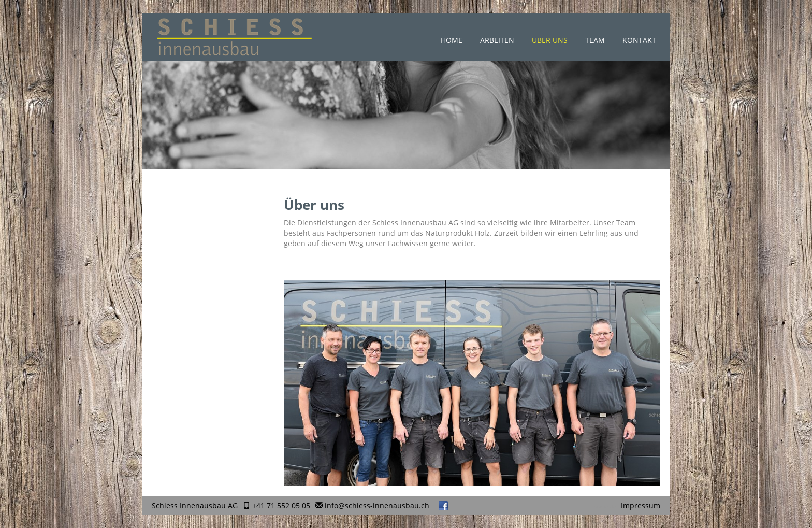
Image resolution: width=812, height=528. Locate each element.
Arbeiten (497, 40)
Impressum (641, 505)
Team (595, 40)
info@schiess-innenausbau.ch (377, 505)
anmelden (606, 506)
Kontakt (639, 40)
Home (452, 40)
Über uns (550, 40)
